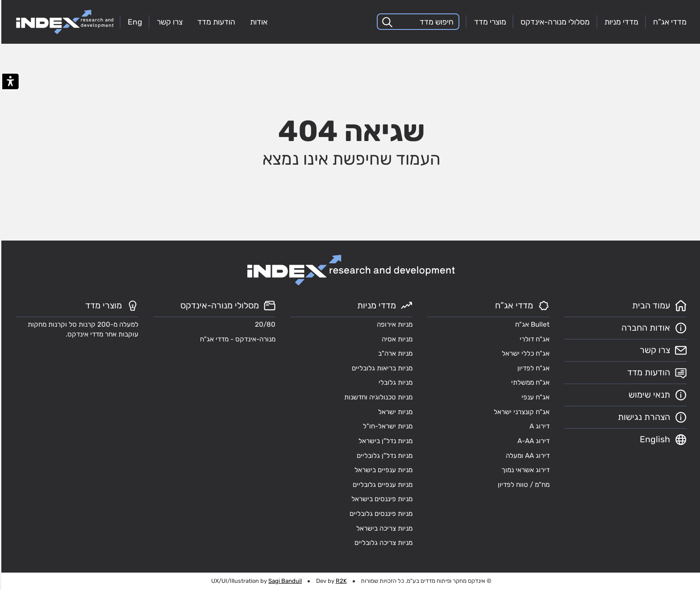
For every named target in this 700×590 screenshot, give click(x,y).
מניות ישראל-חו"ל (386, 426)
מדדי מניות (620, 22)
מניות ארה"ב (394, 353)
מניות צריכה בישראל (383, 528)
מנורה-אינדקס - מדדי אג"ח (236, 339)
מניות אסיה (396, 339)
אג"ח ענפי (534, 397)
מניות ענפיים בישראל (382, 470)
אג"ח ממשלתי (529, 382)
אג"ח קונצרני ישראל (520, 412)
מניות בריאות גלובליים (381, 368)
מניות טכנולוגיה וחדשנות (377, 397)
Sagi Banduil (284, 581)
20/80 (264, 324)
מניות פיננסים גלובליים (380, 514)
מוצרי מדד (489, 22)
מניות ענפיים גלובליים (381, 485)
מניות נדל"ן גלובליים (383, 456)
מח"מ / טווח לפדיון (522, 485)
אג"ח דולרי (533, 339)
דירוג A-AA (532, 441)
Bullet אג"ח (531, 324)
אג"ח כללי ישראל (524, 353)
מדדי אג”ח (669, 22)
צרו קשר (168, 22)
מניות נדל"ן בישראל (384, 441)
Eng (133, 22)
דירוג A (538, 426)
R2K (340, 581)
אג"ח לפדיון (532, 368)
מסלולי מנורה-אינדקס (554, 22)
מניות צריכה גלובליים (382, 543)
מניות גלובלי (394, 382)
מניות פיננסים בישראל (381, 499)
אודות (257, 22)
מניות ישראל (394, 412)
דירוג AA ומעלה (526, 456)
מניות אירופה (393, 324)
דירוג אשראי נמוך (524, 470)
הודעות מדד (215, 22)
